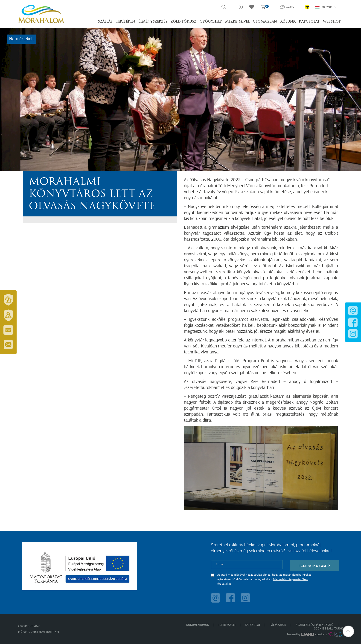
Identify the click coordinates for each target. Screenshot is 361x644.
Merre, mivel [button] (237, 22)
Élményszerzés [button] (153, 22)
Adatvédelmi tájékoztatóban (290, 579)
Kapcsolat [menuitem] (253, 625)
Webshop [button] (332, 22)
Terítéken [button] (125, 22)
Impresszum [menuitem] (227, 625)
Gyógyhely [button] (211, 22)
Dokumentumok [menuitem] (198, 625)
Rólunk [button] (288, 22)
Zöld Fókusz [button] (183, 22)
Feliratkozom (314, 566)
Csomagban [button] (265, 22)
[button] (348, 631)
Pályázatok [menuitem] (278, 625)
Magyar (326, 7)
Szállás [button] (105, 22)
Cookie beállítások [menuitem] (328, 629)
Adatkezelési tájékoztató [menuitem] (314, 625)
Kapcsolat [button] (309, 22)
